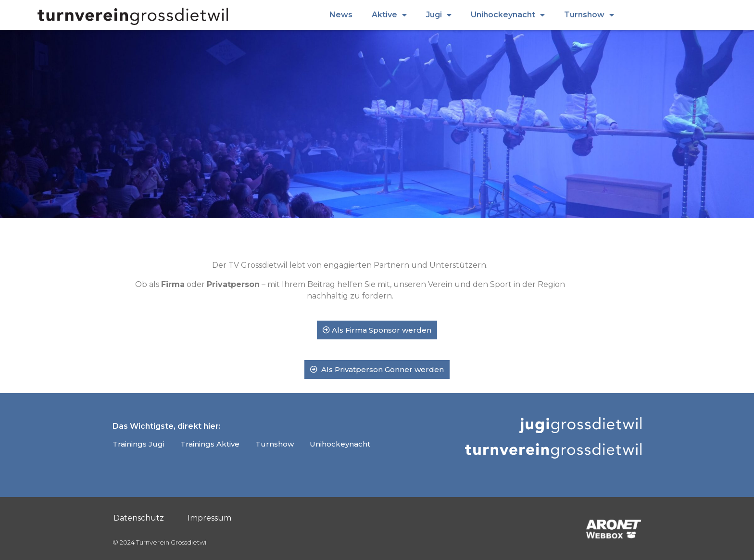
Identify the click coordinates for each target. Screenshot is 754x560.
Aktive (389, 15)
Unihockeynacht (508, 15)
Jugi (439, 15)
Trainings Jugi (138, 444)
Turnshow (589, 15)
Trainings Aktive (210, 444)
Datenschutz (139, 518)
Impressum (209, 518)
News (341, 15)
